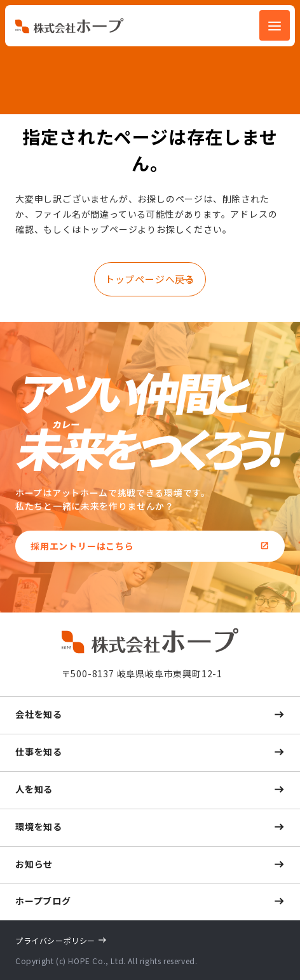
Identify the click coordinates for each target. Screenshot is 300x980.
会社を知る (39, 714)
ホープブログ (43, 901)
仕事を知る (39, 752)
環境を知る (39, 826)
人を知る (34, 789)
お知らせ (34, 864)
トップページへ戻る (150, 279)
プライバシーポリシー (55, 940)
